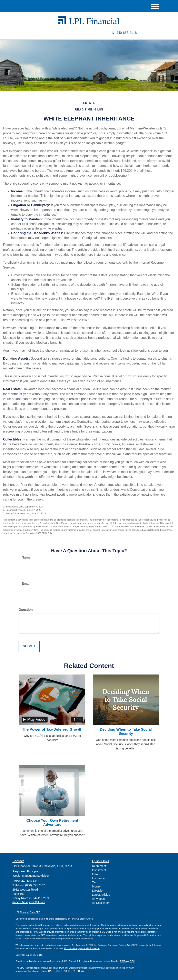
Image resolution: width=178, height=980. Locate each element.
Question (26, 610)
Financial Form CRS (30, 912)
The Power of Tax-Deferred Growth (52, 729)
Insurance (98, 878)
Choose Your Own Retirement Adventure (52, 823)
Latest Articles (101, 895)
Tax (94, 882)
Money (96, 886)
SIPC (132, 961)
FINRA (124, 961)
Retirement (99, 866)
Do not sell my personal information (82, 948)
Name (26, 557)
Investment (99, 870)
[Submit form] (29, 646)
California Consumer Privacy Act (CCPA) (118, 945)
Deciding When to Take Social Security (126, 731)
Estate (96, 874)
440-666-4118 (124, 33)
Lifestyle (97, 891)
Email (26, 584)
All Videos (98, 899)
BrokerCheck (86, 919)
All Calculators (101, 903)
